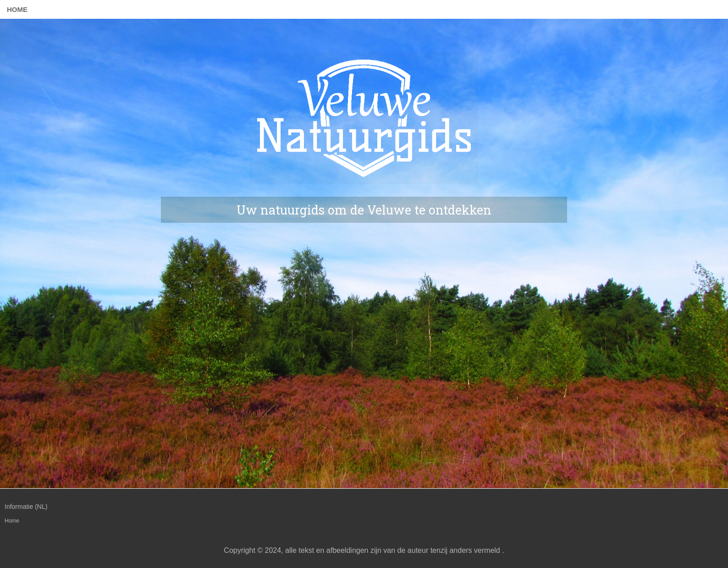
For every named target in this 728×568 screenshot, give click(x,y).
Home (17, 9)
